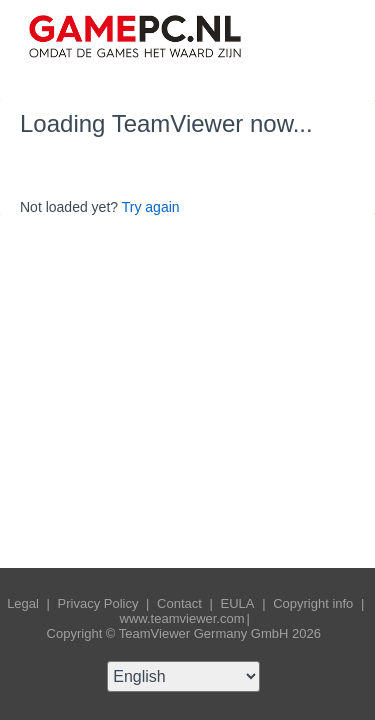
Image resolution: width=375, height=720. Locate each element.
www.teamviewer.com (182, 618)
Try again (151, 207)
